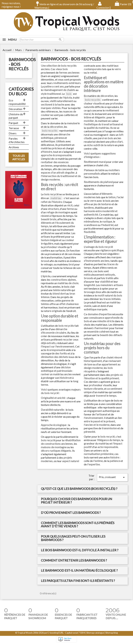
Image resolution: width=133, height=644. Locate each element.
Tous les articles (19, 157)
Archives (14, 147)
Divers (13, 133)
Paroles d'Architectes (17, 140)
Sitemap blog (112, 633)
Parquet (13, 123)
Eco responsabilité (17, 102)
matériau (56, 198)
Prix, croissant (112, 477)
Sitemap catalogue (95, 633)
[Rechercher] (42, 40)
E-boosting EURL (56, 633)
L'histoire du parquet (16, 116)
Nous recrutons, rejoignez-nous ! (11, 5)
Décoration (15, 109)
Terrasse (14, 128)
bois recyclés (50, 130)
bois (69, 94)
